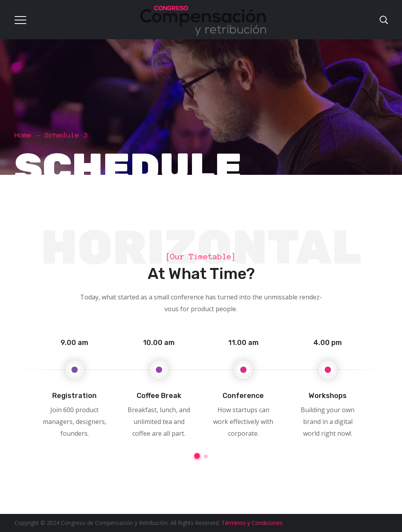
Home (23, 135)
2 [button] (206, 457)
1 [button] (197, 456)
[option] (74, 387)
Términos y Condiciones (252, 523)
